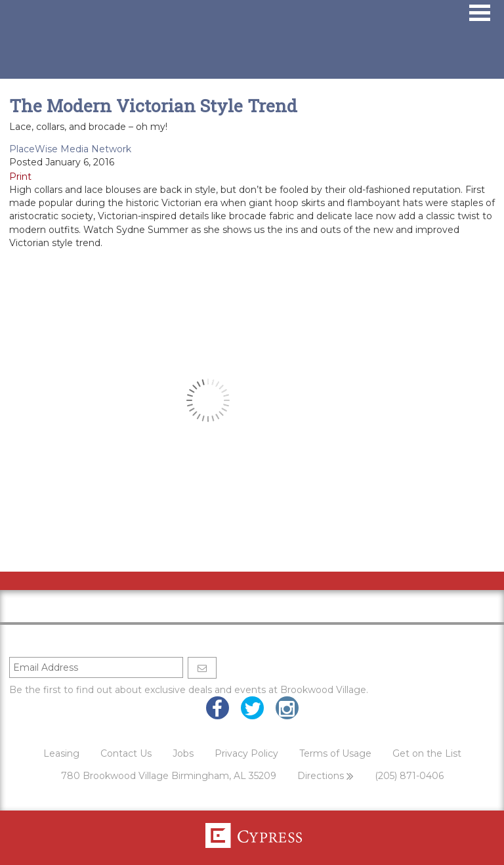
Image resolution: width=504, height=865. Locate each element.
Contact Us (126, 753)
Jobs (183, 753)
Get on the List (427, 753)
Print (20, 177)
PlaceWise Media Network (70, 149)
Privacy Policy (246, 753)
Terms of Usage (335, 753)
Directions (325, 776)
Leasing (61, 753)
